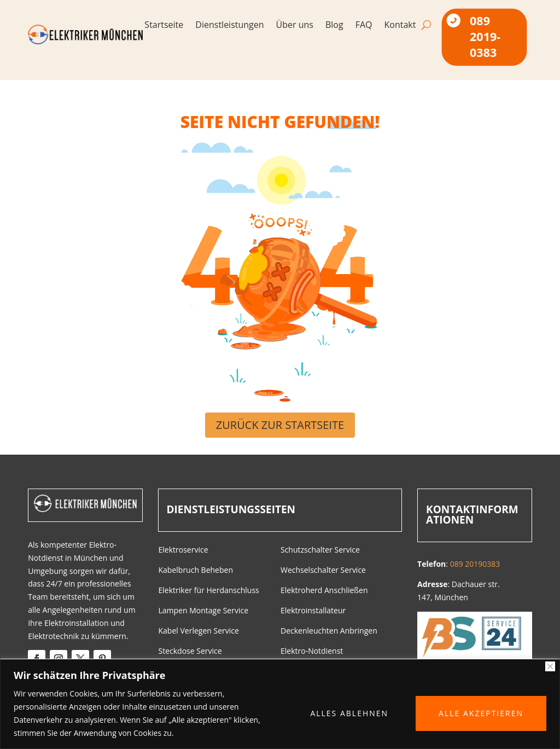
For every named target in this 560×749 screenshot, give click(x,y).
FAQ (364, 26)
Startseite (164, 26)
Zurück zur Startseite (280, 425)
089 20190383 (475, 564)
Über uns (295, 26)
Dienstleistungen (229, 26)
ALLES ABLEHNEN (349, 713)
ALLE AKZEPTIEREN (481, 713)
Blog (334, 26)
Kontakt (400, 26)
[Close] (550, 666)
